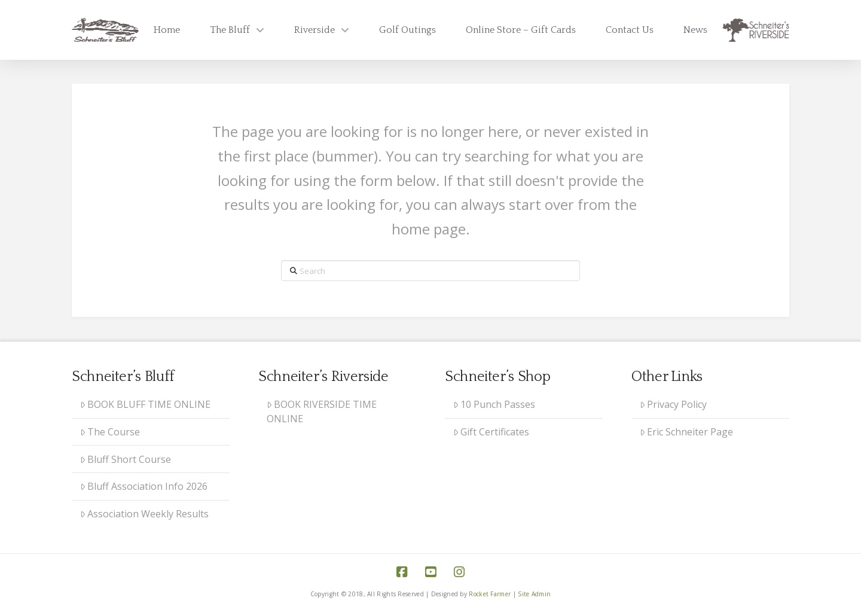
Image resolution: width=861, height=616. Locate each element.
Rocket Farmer (490, 594)
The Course (110, 432)
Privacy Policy (674, 404)
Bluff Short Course (126, 459)
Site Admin (534, 594)
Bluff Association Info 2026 (144, 486)
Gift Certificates (491, 432)
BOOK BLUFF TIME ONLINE (146, 404)
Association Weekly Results (145, 514)
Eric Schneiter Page (687, 432)
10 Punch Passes (494, 404)
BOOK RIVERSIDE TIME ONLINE (322, 411)
